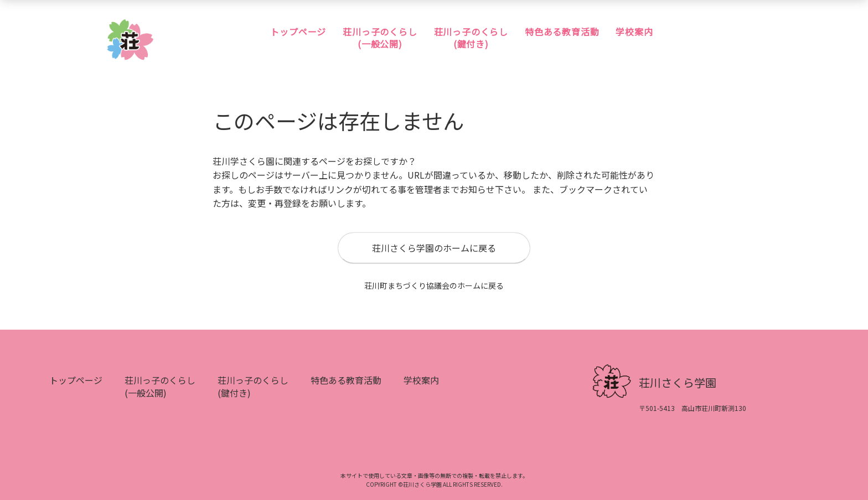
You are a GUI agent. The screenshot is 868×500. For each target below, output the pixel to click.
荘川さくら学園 (678, 384)
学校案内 (634, 32)
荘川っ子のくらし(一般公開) (380, 38)
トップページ (298, 32)
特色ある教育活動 (562, 32)
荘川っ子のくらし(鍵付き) (471, 38)
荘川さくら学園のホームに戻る (434, 249)
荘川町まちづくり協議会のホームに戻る (434, 287)
